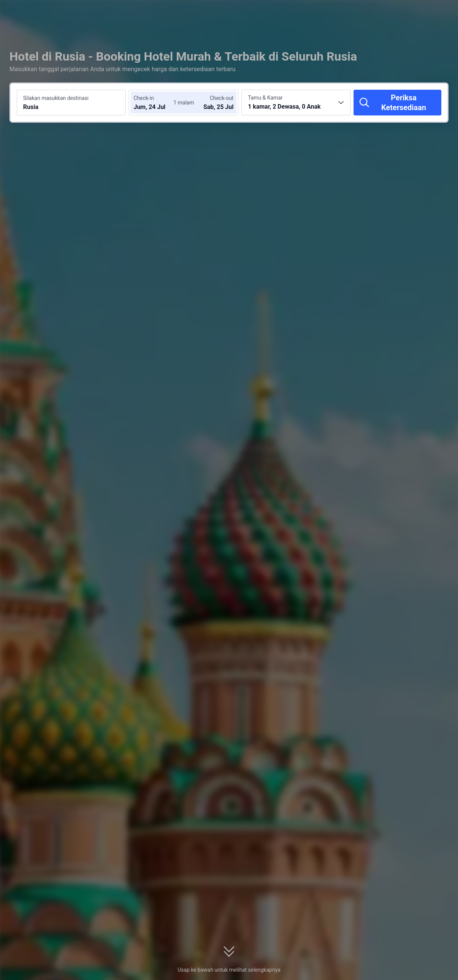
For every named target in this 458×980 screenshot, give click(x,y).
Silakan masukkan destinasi (56, 98)
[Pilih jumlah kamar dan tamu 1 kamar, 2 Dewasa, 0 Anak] (296, 103)
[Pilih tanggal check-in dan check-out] (156, 103)
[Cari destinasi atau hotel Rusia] (71, 103)
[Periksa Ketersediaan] (397, 103)
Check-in (144, 98)
